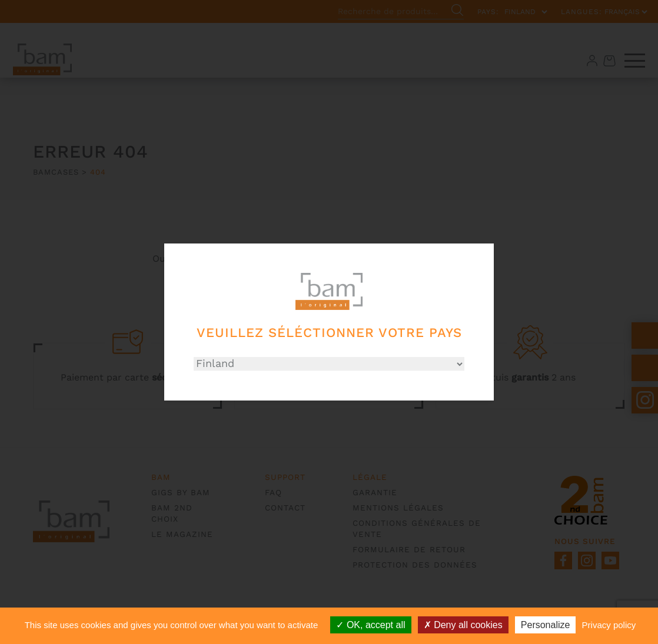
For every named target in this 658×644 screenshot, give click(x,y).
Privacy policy (609, 625)
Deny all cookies (463, 625)
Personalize (546, 625)
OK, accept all (370, 625)
